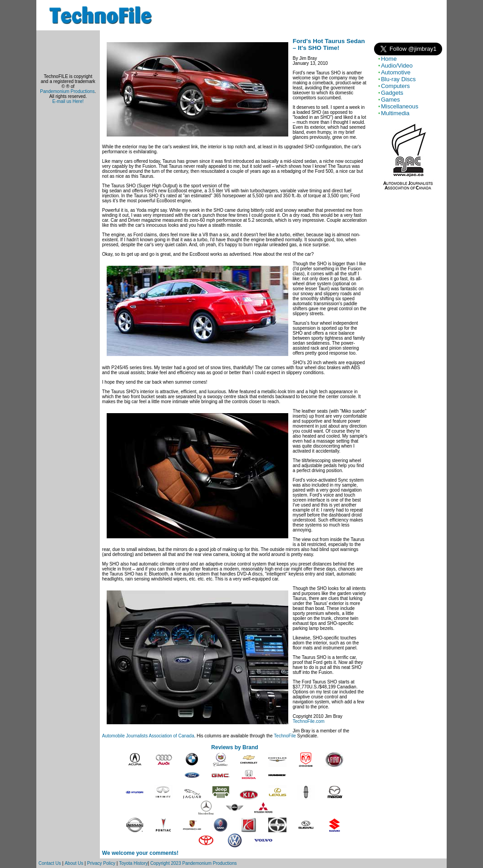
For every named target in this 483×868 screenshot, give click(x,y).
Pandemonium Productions (67, 91)
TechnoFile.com (309, 721)
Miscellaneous (399, 106)
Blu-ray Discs (398, 79)
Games (390, 100)
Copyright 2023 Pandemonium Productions (194, 863)
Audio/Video (397, 66)
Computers (395, 86)
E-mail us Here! (68, 101)
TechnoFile (285, 736)
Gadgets (392, 93)
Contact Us (50, 863)
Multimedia (395, 113)
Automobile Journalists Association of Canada (148, 736)
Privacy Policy (101, 863)
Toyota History (133, 863)
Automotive (396, 72)
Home (389, 59)
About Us (74, 863)
